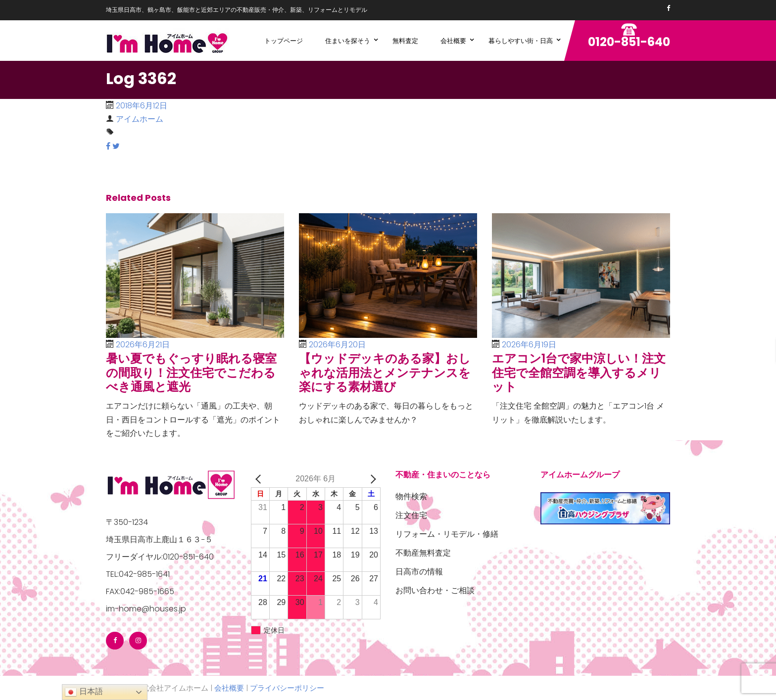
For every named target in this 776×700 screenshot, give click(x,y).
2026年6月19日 (529, 345)
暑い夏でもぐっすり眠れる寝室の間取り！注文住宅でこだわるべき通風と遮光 (191, 373)
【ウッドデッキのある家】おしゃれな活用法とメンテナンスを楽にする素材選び (385, 373)
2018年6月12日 (142, 106)
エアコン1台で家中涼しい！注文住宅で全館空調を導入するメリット (579, 373)
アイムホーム (140, 119)
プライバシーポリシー (287, 688)
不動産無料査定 (423, 553)
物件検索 (411, 496)
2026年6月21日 (143, 345)
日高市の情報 (419, 572)
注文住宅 (411, 515)
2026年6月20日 (337, 345)
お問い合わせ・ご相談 (435, 590)
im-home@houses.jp (146, 609)
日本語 (84, 692)
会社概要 (229, 688)
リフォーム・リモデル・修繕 (447, 534)
